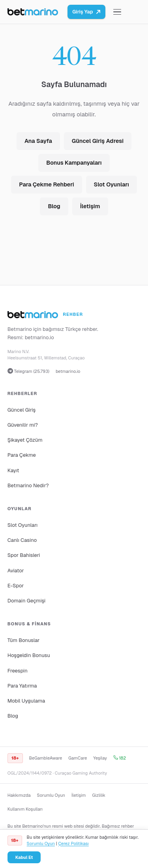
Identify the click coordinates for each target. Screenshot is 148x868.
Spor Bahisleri (24, 555)
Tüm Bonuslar (23, 640)
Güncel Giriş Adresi (98, 141)
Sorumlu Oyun (51, 795)
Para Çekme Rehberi (46, 184)
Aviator (16, 571)
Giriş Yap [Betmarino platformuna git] (86, 12)
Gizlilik (98, 795)
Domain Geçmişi (27, 601)
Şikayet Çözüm (25, 440)
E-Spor (16, 586)
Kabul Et (24, 857)
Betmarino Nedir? (28, 485)
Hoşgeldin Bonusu (29, 655)
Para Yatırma (22, 686)
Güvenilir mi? (23, 425)
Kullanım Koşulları (25, 809)
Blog (54, 206)
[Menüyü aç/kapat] (117, 12)
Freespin (18, 671)
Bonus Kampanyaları (74, 163)
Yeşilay (100, 758)
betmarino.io (39, 337)
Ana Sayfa (38, 141)
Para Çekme (22, 455)
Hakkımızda (19, 795)
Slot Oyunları (111, 184)
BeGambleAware (46, 758)
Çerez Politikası (73, 843)
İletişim (90, 206)
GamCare (78, 758)
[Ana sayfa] (33, 12)
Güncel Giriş (22, 410)
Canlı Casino (22, 540)
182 (120, 758)
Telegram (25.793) (28, 371)
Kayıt (13, 470)
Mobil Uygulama (26, 701)
